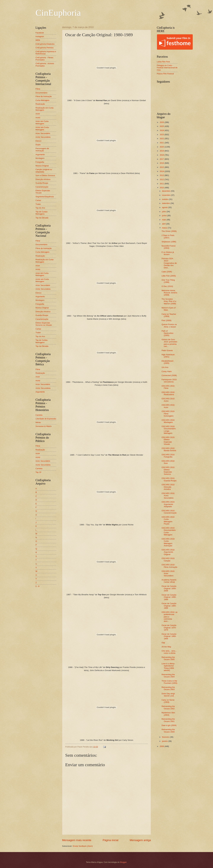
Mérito (38, 422)
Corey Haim (167, 371)
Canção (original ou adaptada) (44, 171)
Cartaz (38, 200)
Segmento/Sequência (45, 197)
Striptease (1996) (169, 242)
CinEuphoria (58, 13)
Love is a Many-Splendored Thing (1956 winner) (168, 667)
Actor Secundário (43, 133)
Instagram (40, 36)
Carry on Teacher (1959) (169, 315)
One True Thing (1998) (168, 281)
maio (164, 220)
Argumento (40, 154)
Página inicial (110, 840)
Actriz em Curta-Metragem (42, 128)
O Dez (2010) (167, 286)
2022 (162, 139)
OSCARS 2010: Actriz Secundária (168, 496)
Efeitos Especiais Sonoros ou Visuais (44, 324)
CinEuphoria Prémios (45, 48)
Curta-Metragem (42, 100)
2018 (162, 155)
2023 (162, 135)
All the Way (166, 647)
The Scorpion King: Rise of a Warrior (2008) (169, 301)
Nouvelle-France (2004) (168, 247)
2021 (162, 143)
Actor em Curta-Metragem (42, 122)
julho (164, 212)
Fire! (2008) (166, 320)
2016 (162, 163)
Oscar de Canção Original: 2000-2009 (169, 588)
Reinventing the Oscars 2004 (168, 676)
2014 (162, 171)
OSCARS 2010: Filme (168, 387)
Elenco (38, 141)
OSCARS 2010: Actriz (168, 400)
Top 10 (38, 472)
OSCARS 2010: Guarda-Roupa (169, 479)
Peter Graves (167, 350)
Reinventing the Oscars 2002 (168, 707)
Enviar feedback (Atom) (83, 846)
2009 (162, 746)
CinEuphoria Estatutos (45, 44)
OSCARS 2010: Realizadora (168, 393)
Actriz (38, 118)
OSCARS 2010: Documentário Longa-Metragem (169, 430)
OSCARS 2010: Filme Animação (169, 566)
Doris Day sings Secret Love (168, 695)
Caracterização (42, 187)
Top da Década (42, 218)
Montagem (40, 158)
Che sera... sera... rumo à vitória (169, 652)
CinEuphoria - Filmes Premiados (44, 59)
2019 (162, 151)
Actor (38, 114)
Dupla (38, 145)
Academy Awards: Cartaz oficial (169, 581)
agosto (165, 207)
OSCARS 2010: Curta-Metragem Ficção (168, 520)
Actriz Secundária (43, 137)
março (165, 228)
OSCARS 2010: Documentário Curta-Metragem (169, 531)
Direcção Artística (43, 179)
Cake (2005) (167, 272)
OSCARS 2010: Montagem (168, 421)
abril (164, 224)
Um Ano (165, 367)
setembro (166, 203)
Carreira (39, 415)
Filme (38, 89)
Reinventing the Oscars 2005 (168, 658)
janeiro (165, 741)
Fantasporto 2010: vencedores (169, 381)
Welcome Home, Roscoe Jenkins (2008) (169, 293)
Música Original (42, 166)
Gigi (163, 643)
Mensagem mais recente (77, 840)
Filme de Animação (44, 96)
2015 (162, 167)
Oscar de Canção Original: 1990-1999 (169, 597)
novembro (166, 195)
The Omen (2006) (169, 231)
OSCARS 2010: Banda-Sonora (169, 449)
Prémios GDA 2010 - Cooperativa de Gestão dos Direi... (169, 263)
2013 (162, 175)
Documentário (41, 93)
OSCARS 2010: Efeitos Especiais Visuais (168, 441)
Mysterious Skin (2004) (168, 714)
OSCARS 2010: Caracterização (169, 512)
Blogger (123, 862)
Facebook (40, 33)
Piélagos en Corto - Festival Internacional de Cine (167, 68)
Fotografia (40, 162)
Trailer (38, 204)
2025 (162, 126)
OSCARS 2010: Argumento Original (168, 552)
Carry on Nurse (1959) (168, 701)
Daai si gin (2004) (169, 725)
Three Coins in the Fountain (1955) (169, 682)
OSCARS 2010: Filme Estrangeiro (168, 414)
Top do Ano (40, 208)
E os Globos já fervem (168, 253)
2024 (162, 130)
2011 (162, 184)
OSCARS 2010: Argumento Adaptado (168, 504)
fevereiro (166, 737)
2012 (162, 179)
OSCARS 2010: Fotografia (168, 456)
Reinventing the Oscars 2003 (168, 688)
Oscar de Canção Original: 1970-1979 (169, 628)
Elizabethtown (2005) (167, 362)
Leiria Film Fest (163, 62)
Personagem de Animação (42, 150)
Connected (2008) (169, 375)
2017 (162, 159)
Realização (40, 104)
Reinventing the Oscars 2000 (168, 731)
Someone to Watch (44, 426)
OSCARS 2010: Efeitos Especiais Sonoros (168, 471)
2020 (162, 147)
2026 (162, 122)
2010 (162, 188)
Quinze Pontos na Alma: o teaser (169, 326)
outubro (165, 199)
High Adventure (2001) (168, 356)
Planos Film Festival (165, 74)
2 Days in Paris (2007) (168, 236)
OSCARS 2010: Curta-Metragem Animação (168, 542)
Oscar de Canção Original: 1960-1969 (169, 636)
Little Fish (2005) (169, 276)
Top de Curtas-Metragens (42, 213)
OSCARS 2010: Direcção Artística (168, 487)
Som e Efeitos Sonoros (45, 175)
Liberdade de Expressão (46, 419)
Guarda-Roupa (42, 183)
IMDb (38, 40)
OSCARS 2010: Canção (168, 559)
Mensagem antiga (140, 840)
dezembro (166, 191)
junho (165, 216)
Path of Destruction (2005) (167, 333)
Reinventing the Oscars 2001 (168, 720)
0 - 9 (37, 586)
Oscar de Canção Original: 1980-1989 (169, 606)
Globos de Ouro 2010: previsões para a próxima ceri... (169, 343)
